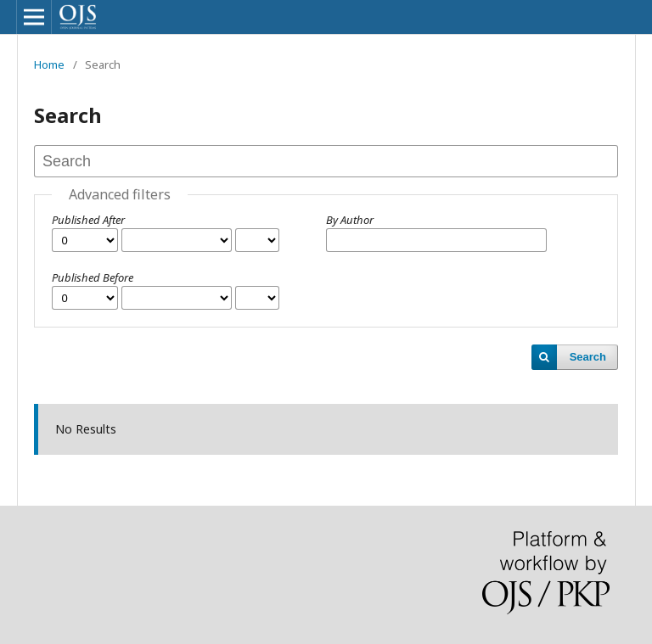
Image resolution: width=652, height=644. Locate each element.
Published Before (93, 277)
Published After (88, 220)
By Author (350, 220)
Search (588, 357)
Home (49, 64)
